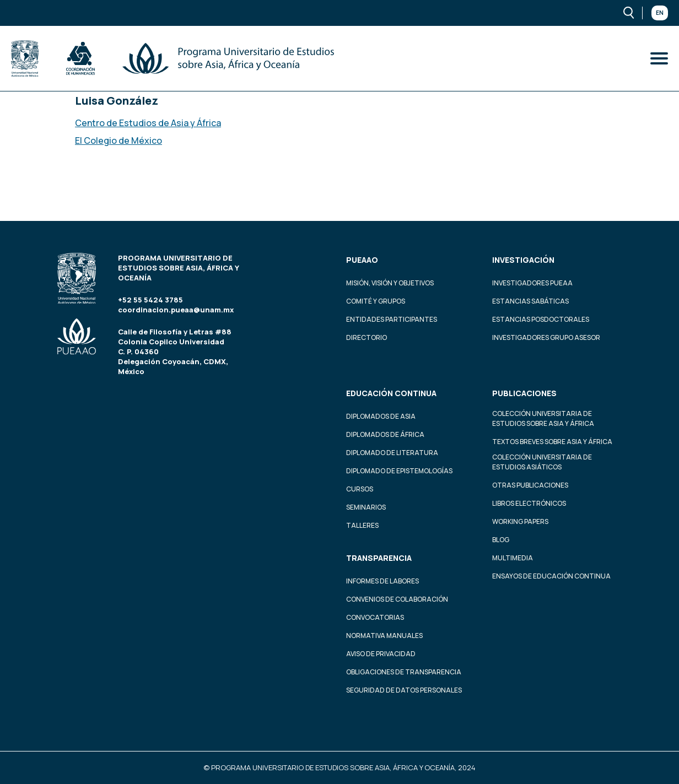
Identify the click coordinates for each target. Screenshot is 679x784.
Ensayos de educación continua (551, 576)
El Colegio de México (118, 140)
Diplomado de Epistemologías (399, 471)
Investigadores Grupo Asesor (546, 337)
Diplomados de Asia (381, 416)
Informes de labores (382, 581)
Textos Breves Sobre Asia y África (552, 442)
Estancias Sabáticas (530, 301)
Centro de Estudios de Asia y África (148, 123)
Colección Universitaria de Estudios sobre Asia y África (543, 418)
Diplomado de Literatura (392, 453)
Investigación (523, 260)
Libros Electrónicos (529, 503)
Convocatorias (375, 617)
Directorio (367, 337)
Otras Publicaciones (530, 485)
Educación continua (391, 393)
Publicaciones (524, 393)
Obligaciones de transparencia (404, 672)
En (660, 13)
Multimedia (513, 558)
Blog (501, 540)
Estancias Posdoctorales (541, 319)
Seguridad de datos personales (404, 690)
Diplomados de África (385, 434)
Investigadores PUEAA (532, 283)
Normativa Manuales (384, 636)
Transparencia (379, 558)
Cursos (360, 489)
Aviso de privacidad (381, 654)
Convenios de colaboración (397, 599)
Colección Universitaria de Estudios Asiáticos (542, 462)
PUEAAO (362, 260)
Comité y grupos (376, 301)
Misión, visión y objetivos (390, 283)
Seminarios (366, 507)
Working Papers (520, 521)
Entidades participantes (392, 319)
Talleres (362, 525)
